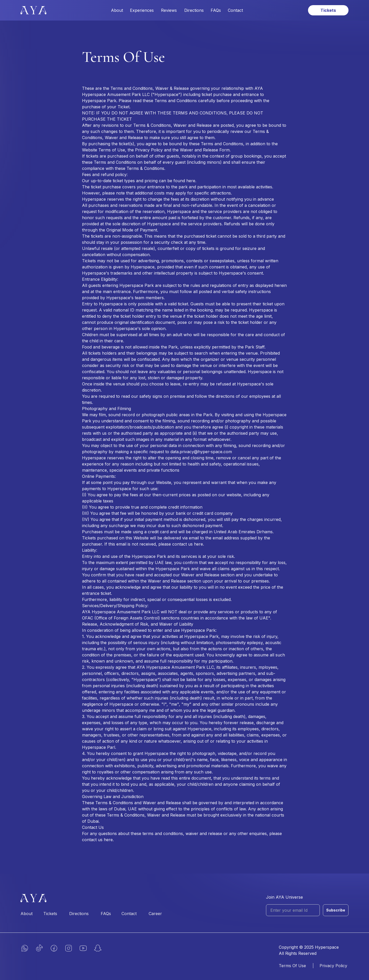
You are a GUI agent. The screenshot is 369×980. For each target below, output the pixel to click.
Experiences (142, 10)
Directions (194, 10)
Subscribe (336, 910)
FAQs (216, 10)
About (117, 10)
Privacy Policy (333, 966)
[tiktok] (39, 948)
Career (155, 914)
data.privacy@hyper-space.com (201, 452)
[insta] (69, 948)
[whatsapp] (25, 948)
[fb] (54, 948)
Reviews (169, 10)
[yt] (83, 948)
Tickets (50, 914)
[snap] (98, 948)
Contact (235, 10)
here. (191, 181)
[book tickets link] (328, 10)
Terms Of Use (292, 966)
